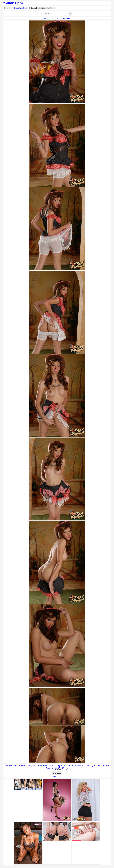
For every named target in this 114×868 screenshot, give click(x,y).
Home (8, 8)
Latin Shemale (103, 765)
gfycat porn (48, 18)
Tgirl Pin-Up (51, 768)
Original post (57, 773)
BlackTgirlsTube (21, 8)
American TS (25, 765)
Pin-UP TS (63, 768)
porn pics (58, 18)
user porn (66, 18)
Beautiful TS (49, 765)
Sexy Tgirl (90, 765)
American (79, 765)
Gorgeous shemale (65, 765)
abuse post (57, 777)
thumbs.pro (13, 3)
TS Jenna (37, 765)
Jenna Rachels (11, 765)
